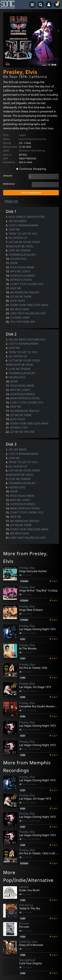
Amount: (8, 176)
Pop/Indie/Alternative (33, 139)
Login (22, 135)
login (55, 581)
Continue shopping (31, 169)
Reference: (9, 184)
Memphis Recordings (32, 151)
